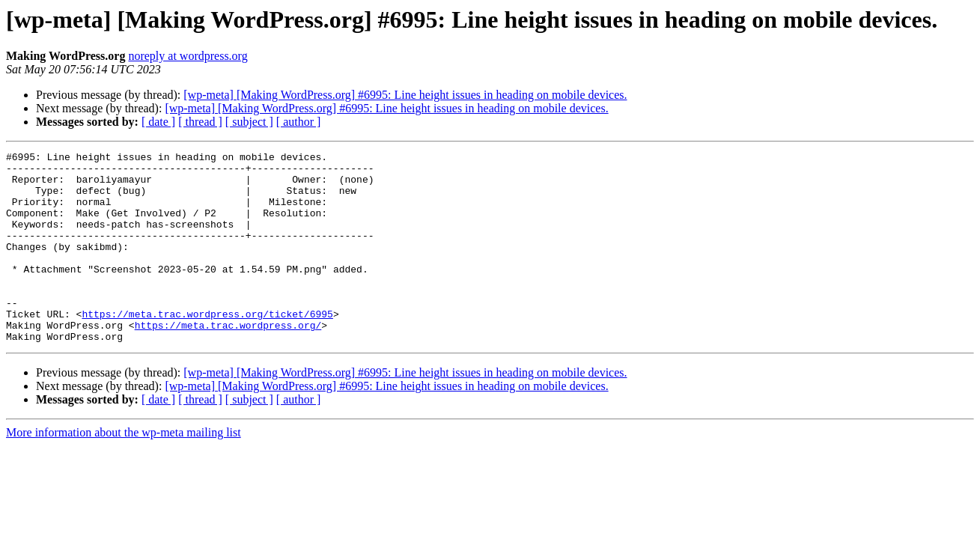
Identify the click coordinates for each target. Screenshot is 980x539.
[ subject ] (249, 122)
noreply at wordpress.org (188, 56)
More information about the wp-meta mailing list (124, 471)
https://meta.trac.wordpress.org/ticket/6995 (207, 347)
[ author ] (299, 122)
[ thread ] (200, 122)
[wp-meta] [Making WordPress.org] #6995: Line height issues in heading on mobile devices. (405, 95)
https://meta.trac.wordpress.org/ (228, 361)
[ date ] (158, 122)
